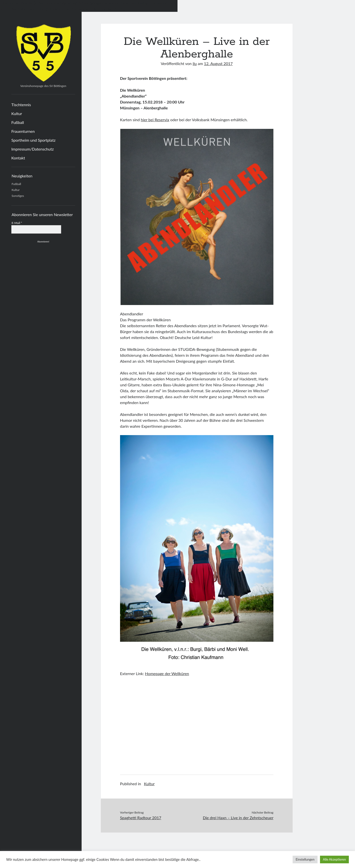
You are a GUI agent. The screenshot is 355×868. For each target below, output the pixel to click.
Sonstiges (18, 196)
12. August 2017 (218, 63)
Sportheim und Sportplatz (33, 140)
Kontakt (18, 158)
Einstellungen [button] (305, 859)
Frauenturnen (23, 131)
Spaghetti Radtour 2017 (141, 818)
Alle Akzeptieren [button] (334, 859)
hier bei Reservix (155, 120)
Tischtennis (21, 105)
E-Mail (17, 223)
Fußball (18, 122)
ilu (195, 63)
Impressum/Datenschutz (33, 149)
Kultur (17, 113)
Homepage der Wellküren (167, 673)
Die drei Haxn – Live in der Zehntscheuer (238, 818)
